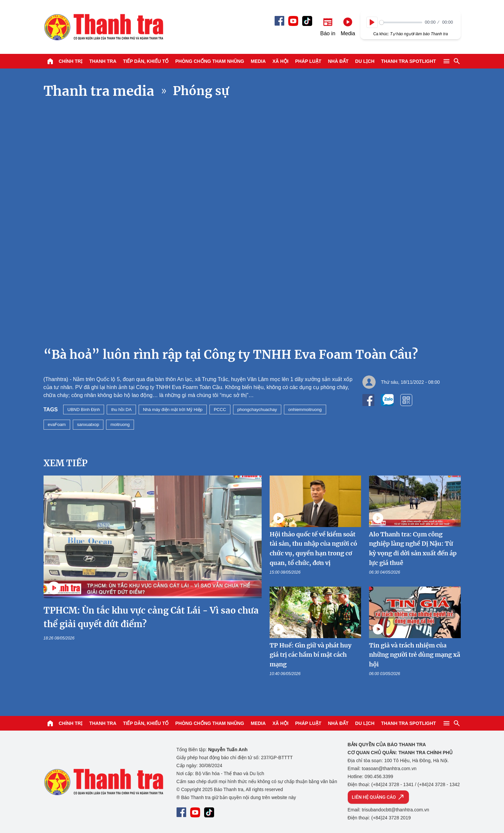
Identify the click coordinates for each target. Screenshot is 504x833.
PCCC (220, 410)
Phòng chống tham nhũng (210, 61)
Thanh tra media (99, 91)
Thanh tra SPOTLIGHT (408, 61)
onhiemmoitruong (305, 410)
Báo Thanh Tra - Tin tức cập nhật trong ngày (103, 27)
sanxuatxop (88, 424)
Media (258, 61)
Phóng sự (201, 91)
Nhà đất (338, 61)
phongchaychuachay (257, 410)
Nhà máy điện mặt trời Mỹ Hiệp (173, 410)
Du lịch (365, 61)
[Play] (372, 22)
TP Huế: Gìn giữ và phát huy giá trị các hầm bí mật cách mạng (311, 655)
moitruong (120, 424)
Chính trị (71, 61)
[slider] (401, 22)
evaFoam (57, 424)
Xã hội (280, 61)
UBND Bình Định (84, 410)
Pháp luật (308, 61)
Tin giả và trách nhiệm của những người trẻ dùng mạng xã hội (415, 655)
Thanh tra (103, 61)
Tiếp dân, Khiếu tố (146, 61)
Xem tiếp (65, 463)
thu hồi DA (121, 410)
